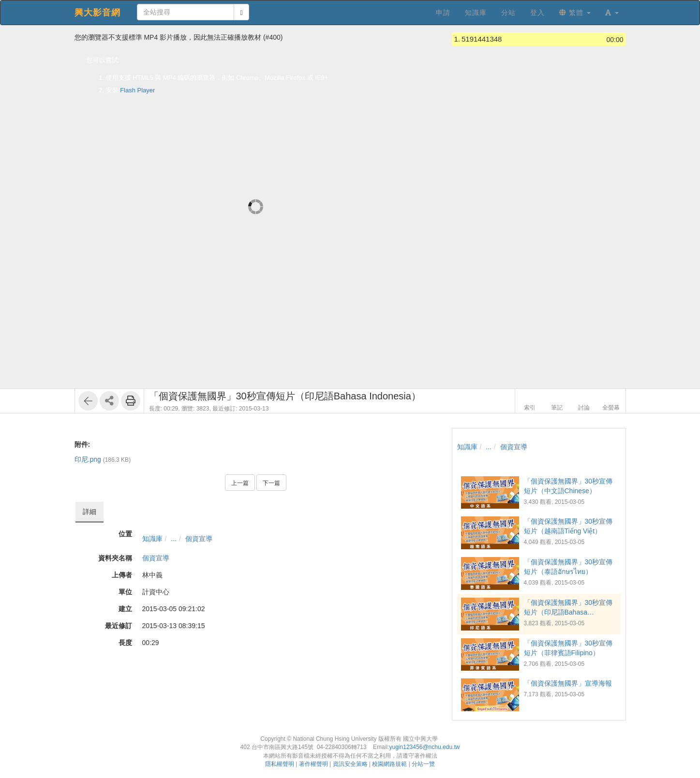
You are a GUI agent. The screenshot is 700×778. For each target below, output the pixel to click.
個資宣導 (199, 539)
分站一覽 (423, 764)
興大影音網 (97, 13)
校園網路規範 (389, 764)
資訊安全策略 (350, 764)
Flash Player (137, 90)
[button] (612, 13)
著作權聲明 (313, 764)
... (174, 539)
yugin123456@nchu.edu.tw (424, 747)
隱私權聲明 (280, 764)
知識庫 (152, 539)
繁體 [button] (575, 13)
